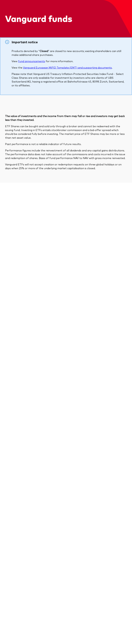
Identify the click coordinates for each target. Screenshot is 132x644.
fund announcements (32, 61)
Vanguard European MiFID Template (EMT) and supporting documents (67, 67)
